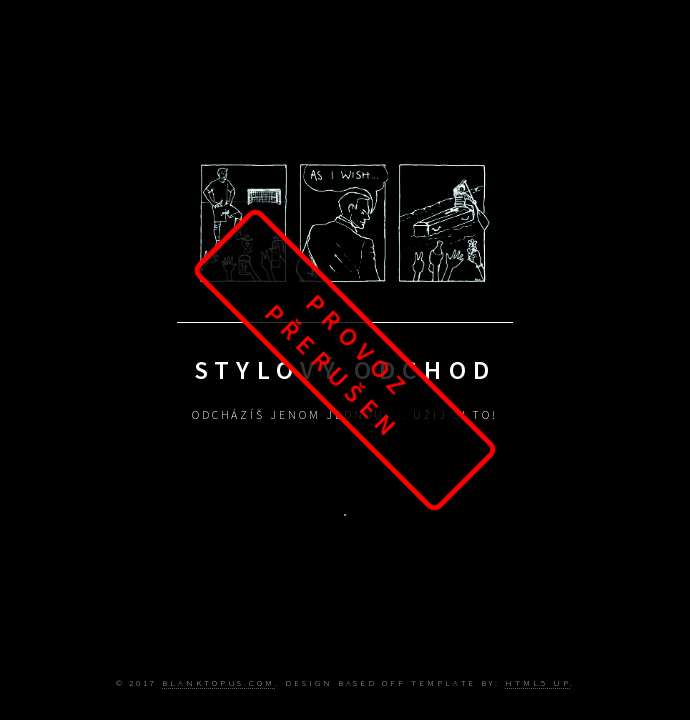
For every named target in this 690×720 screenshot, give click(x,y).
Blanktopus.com (218, 682)
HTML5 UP (537, 682)
